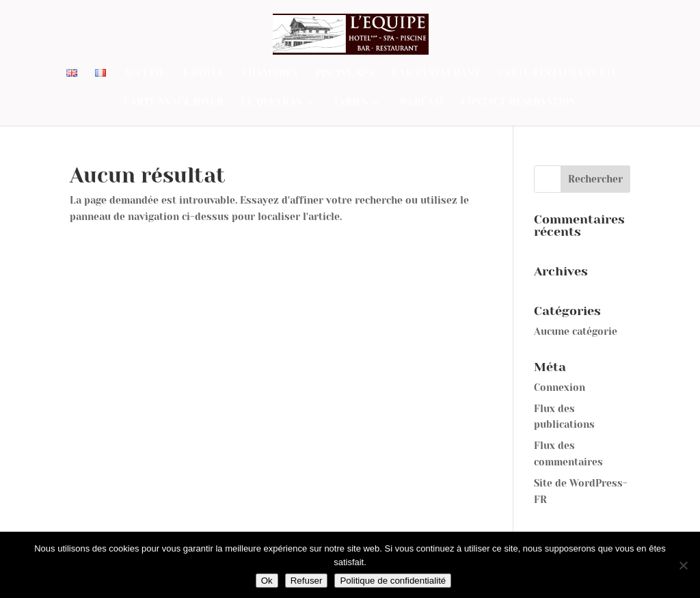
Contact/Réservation (519, 102)
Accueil (145, 73)
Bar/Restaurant (436, 73)
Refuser (307, 581)
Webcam (421, 102)
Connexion (560, 388)
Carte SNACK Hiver (174, 102)
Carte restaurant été (558, 73)
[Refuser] (683, 565)
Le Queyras (271, 102)
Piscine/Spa (345, 73)
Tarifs (350, 102)
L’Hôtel (204, 73)
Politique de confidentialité (393, 581)
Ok (267, 581)
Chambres (270, 73)
